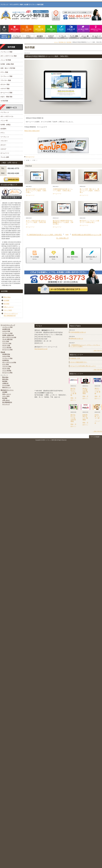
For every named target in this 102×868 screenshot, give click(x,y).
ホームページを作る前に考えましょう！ (83, 366)
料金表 (3, 352)
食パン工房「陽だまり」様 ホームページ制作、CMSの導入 (90, 191)
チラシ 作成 (6, 341)
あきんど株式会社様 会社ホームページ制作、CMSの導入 (36, 222)
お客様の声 (5, 383)
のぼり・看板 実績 (6, 97)
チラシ (3, 133)
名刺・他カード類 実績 (8, 68)
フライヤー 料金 (7, 366)
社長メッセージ (9, 307)
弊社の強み (7, 297)
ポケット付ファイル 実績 (9, 56)
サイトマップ (6, 404)
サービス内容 (6, 385)
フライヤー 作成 (7, 343)
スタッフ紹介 (8, 310)
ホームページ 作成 (7, 350)
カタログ (3, 149)
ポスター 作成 (6, 345)
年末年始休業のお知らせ (78, 332)
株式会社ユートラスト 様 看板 (73, 392)
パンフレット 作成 (7, 327)
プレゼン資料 (5, 157)
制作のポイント (7, 387)
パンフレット (5, 112)
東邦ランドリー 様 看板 (97, 391)
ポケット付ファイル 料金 (9, 362)
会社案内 (3, 129)
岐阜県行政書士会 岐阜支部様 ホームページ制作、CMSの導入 (36, 191)
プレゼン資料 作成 (7, 339)
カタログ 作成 (6, 331)
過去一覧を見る (98, 351)
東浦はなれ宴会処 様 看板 (85, 391)
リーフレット (5, 137)
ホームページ (30, 157)
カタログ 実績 (5, 89)
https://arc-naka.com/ (32, 131)
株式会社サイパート (7, 390)
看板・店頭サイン (73, 399)
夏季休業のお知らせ (77, 339)
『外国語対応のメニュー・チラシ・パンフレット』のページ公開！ (85, 346)
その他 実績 (4, 101)
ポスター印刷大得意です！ (79, 362)
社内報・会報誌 (5, 125)
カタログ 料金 (6, 356)
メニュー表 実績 (6, 60)
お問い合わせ (6, 400)
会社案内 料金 (6, 354)
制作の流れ (5, 379)
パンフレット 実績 (6, 52)
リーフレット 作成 (7, 333)
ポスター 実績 (5, 84)
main (67, 235)
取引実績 (6, 304)
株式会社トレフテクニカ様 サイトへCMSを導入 (89, 222)
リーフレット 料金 (7, 358)
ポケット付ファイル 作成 (9, 337)
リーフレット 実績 (6, 76)
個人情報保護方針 (7, 402)
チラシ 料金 (6, 364)
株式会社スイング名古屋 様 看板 (73, 418)
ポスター (3, 145)
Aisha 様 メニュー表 (97, 416)
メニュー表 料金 (7, 371)
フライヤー (4, 141)
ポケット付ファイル (7, 116)
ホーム (56, 42)
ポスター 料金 (6, 368)
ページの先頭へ (96, 437)
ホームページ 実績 (6, 93)
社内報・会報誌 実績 (7, 64)
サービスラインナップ (8, 325)
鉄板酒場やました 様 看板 (85, 417)
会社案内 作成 (6, 329)
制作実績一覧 (62, 42)
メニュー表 (4, 120)
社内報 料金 (6, 360)
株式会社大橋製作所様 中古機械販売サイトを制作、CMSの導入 (63, 222)
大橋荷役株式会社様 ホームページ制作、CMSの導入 (63, 190)
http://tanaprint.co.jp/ (41, 349)
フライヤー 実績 (6, 80)
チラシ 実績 (4, 72)
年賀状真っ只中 (75, 358)
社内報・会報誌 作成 (8, 335)
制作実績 (69, 42)
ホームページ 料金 (7, 373)
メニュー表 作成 (7, 347)
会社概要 (6, 300)
